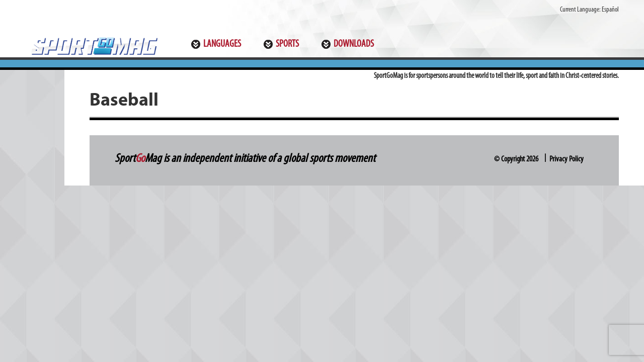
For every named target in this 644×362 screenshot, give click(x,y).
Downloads (354, 44)
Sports (287, 44)
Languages (222, 44)
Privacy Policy (567, 159)
